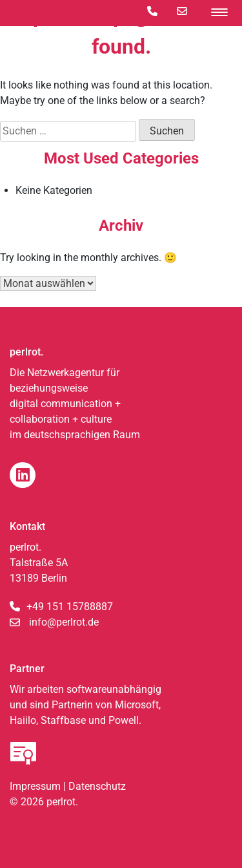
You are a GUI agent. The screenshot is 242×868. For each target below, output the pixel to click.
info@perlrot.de (64, 622)
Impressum (35, 786)
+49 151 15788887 (70, 607)
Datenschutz (97, 786)
